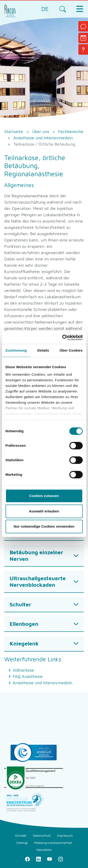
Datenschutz (42, 836)
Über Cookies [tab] (71, 350)
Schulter (20, 604)
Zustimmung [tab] (16, 350)
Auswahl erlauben (44, 511)
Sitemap (22, 843)
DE (45, 9)
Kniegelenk (24, 643)
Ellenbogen (24, 624)
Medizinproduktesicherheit (53, 843)
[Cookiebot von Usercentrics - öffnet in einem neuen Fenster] (63, 338)
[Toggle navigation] (80, 9)
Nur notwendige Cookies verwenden (44, 526)
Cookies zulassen (44, 496)
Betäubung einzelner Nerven (36, 556)
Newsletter (44, 850)
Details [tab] (43, 350)
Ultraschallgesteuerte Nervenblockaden (38, 582)
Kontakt (21, 836)
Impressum (65, 836)
